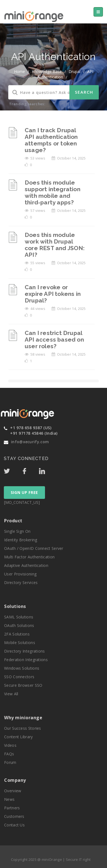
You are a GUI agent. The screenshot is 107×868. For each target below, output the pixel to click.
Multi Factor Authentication (29, 557)
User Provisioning (20, 574)
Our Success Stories (23, 728)
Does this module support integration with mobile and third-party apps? (53, 192)
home (19, 71)
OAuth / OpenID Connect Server (34, 548)
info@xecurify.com (30, 442)
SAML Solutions (19, 617)
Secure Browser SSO (23, 685)
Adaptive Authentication (26, 565)
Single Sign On (17, 531)
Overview (13, 791)
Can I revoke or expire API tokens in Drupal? (53, 294)
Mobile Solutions (20, 643)
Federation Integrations (26, 660)
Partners (12, 808)
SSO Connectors (19, 677)
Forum (10, 762)
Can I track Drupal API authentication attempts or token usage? (51, 140)
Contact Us (14, 825)
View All (11, 694)
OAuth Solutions (19, 625)
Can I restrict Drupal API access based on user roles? (54, 340)
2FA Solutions (17, 634)
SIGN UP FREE (24, 492)
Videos (10, 745)
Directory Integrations (25, 651)
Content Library (19, 737)
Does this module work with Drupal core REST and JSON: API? (55, 245)
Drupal (74, 71)
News (9, 799)
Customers (14, 816)
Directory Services (21, 582)
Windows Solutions (22, 668)
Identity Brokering (21, 540)
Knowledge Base (47, 71)
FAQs (9, 754)
